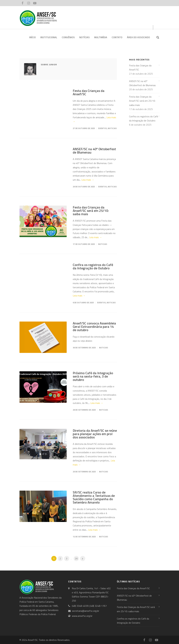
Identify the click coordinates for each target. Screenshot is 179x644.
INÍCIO (32, 37)
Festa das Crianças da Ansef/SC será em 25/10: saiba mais (91, 211)
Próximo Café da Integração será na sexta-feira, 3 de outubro (93, 376)
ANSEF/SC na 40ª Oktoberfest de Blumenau (94, 151)
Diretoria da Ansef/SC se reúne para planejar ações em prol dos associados (95, 434)
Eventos (103, 128)
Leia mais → (88, 180)
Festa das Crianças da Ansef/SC (89, 92)
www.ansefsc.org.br (82, 616)
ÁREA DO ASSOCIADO (138, 37)
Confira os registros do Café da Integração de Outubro (93, 266)
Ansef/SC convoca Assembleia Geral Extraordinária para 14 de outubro (94, 327)
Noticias (112, 128)
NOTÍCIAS (84, 37)
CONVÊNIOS (68, 37)
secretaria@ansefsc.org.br (85, 611)
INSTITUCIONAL (49, 37)
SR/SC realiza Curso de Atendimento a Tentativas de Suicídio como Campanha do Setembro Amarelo (94, 497)
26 (76, 558)
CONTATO (117, 37)
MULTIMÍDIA (101, 37)
